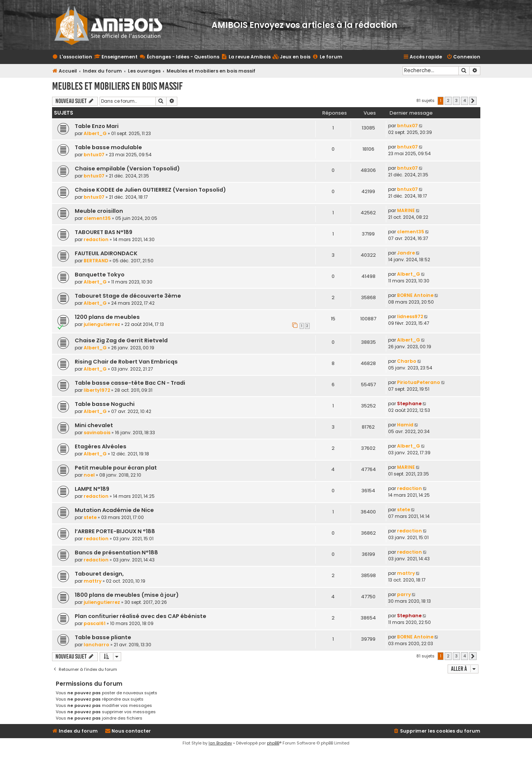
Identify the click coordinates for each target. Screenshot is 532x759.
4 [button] (465, 100)
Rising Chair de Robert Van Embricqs (126, 362)
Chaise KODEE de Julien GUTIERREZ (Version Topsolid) (150, 190)
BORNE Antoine (415, 295)
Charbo (407, 361)
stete (90, 517)
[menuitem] (291, 57)
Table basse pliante (103, 637)
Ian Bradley (220, 743)
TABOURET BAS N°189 (104, 232)
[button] (473, 101)
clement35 (97, 218)
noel (89, 475)
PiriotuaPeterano (419, 382)
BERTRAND (96, 261)
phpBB (273, 743)
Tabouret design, (99, 574)
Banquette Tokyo (100, 275)
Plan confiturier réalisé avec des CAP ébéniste (141, 616)
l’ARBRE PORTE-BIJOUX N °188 (115, 531)
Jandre (406, 253)
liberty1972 (97, 390)
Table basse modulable (108, 147)
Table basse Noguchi (105, 404)
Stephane (409, 403)
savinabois (97, 433)
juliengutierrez (102, 324)
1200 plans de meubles (107, 317)
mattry (93, 581)
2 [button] (448, 100)
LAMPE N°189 (92, 489)
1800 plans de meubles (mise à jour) (127, 595)
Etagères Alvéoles (101, 446)
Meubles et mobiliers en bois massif (117, 86)
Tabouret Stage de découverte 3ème (128, 296)
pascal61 (95, 623)
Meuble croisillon (99, 211)
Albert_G (95, 133)
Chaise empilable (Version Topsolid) (127, 169)
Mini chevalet (94, 425)
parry (404, 594)
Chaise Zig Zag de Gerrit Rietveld (121, 340)
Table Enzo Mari (97, 126)
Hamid (405, 425)
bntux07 (407, 126)
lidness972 (410, 316)
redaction (96, 239)
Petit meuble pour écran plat (116, 468)
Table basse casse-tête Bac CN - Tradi (130, 383)
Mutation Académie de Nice (114, 510)
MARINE (406, 210)
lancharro (96, 645)
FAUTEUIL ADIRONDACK (106, 253)
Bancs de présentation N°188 (116, 553)
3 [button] (456, 100)
